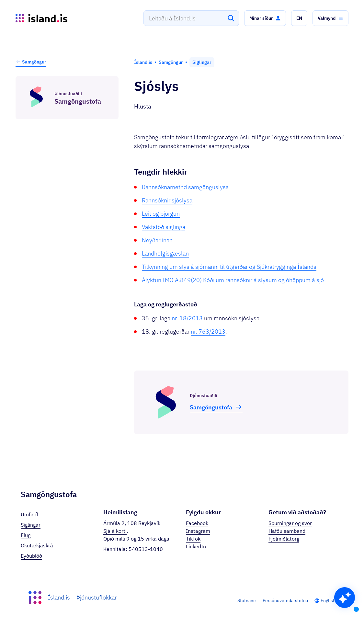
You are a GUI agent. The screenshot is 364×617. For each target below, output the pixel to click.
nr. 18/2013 (187, 318)
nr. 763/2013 (208, 331)
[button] (265, 18)
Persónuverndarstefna (285, 600)
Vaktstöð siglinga (164, 227)
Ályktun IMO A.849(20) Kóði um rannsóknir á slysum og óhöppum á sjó (233, 280)
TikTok (193, 539)
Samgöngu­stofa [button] (216, 407)
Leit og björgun (161, 214)
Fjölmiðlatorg (284, 539)
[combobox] (191, 18)
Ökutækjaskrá (37, 545)
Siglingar (31, 525)
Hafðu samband (287, 531)
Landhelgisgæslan (165, 253)
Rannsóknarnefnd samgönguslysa (185, 187)
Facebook (197, 523)
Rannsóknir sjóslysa (167, 200)
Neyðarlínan (157, 240)
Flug (26, 535)
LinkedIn (196, 546)
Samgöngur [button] (31, 62)
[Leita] (231, 18)
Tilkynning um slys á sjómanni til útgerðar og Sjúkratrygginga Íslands (229, 267)
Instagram (198, 531)
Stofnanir (247, 600)
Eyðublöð (31, 556)
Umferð (29, 514)
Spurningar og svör (290, 523)
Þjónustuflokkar (97, 597)
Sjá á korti (115, 531)
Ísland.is (59, 597)
